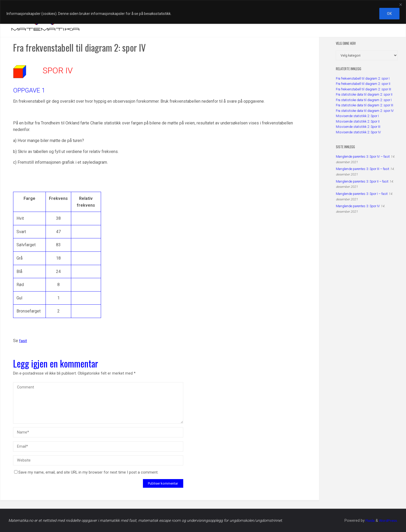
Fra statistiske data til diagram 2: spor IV (365, 111)
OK (389, 14)
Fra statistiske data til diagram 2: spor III (365, 105)
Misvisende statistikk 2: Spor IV (358, 132)
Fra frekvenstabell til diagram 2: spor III (363, 89)
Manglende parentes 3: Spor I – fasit (362, 194)
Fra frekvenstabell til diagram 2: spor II (363, 84)
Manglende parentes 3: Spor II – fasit (362, 181)
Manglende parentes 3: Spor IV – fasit (363, 157)
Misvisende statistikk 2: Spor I (357, 116)
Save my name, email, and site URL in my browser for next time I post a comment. (86, 472)
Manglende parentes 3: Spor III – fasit (363, 169)
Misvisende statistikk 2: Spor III (358, 127)
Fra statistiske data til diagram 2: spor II (364, 94)
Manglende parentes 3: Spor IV (358, 206)
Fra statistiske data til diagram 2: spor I (364, 100)
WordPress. (388, 521)
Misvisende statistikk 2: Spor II (358, 121)
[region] (203, 12)
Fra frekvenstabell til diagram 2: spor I (363, 78)
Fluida (368, 521)
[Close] (401, 4)
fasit (23, 341)
